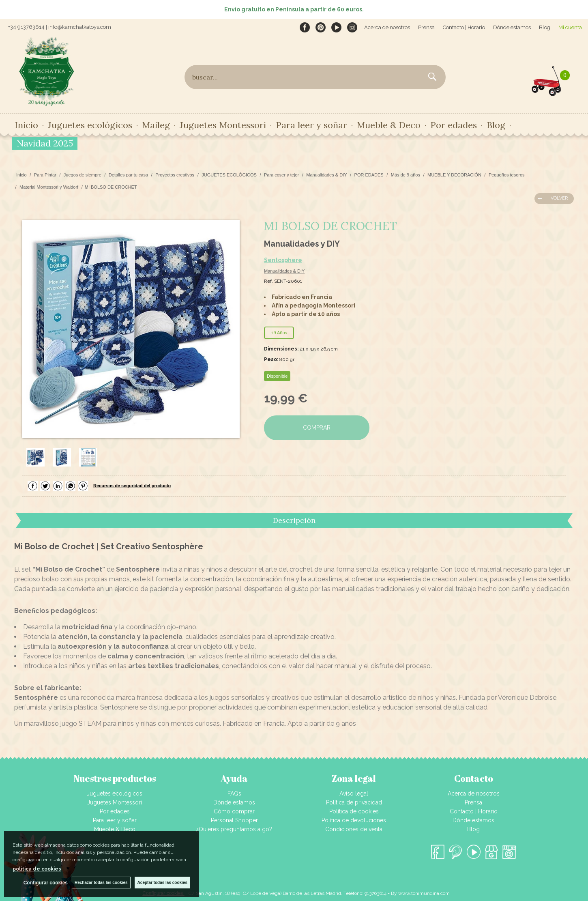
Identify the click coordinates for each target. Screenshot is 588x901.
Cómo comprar (234, 811)
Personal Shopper (234, 820)
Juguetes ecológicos (90, 125)
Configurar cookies (46, 883)
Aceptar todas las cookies (162, 883)
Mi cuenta (570, 27)
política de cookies (37, 869)
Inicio (26, 125)
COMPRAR (317, 428)
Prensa (426, 27)
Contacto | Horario (464, 27)
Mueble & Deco (389, 125)
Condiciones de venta (354, 829)
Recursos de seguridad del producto (132, 486)
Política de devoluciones (354, 820)
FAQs (234, 793)
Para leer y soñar (311, 125)
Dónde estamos (512, 27)
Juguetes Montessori (223, 125)
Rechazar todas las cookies (101, 883)
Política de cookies (354, 811)
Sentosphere (283, 260)
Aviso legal (354, 793)
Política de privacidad (354, 802)
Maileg (156, 125)
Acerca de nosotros (387, 27)
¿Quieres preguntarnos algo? (234, 829)
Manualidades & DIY (284, 271)
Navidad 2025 (45, 143)
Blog (545, 27)
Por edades (454, 125)
